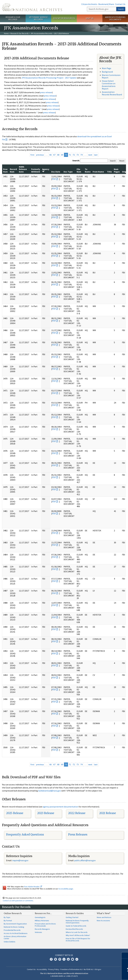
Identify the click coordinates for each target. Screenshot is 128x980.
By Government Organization (15, 924)
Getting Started (72, 917)
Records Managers (42, 929)
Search (121, 9)
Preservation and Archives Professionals (45, 925)
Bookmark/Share (106, 4)
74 (81, 155)
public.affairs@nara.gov (85, 860)
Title (109, 172)
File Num (79, 170)
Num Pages (117, 170)
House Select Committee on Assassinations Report (109, 85)
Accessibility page (66, 889)
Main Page (107, 68)
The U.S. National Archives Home (32, 7)
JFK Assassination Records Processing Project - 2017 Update (49, 78)
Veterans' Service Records (38, 18)
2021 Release (108, 813)
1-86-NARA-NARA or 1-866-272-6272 (64, 976)
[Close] (125, 955)
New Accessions (103, 921)
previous (40, 155)
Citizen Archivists (89, 4)
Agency (46, 170)
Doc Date (56, 172)
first (32, 155)
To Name (88, 170)
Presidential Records (12, 930)
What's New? (104, 913)
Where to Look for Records (77, 932)
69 (62, 155)
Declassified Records (74, 929)
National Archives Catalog (14, 927)
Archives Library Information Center (15, 937)
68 (58, 155)
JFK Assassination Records (41, 33)
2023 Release (46, 813)
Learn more (104, 975)
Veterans (38, 932)
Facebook (51, 959)
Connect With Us (64, 955)
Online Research (13, 913)
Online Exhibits (10, 942)
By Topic (7, 917)
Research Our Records (13, 18)
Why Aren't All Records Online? (78, 935)
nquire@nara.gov (21, 860)
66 (51, 155)
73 (78, 155)
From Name (98, 172)
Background (107, 72)
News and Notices (104, 917)
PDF (54, 179)
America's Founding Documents (115, 18)
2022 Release (77, 813)
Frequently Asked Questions (25, 834)
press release (46, 92)
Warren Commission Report (111, 76)
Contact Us (120, 4)
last (96, 155)
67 (54, 155)
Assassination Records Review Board (112, 93)
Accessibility (42, 969)
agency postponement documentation (61, 807)
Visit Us (90, 18)
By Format (8, 921)
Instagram (60, 959)
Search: (76, 160)
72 (74, 155)
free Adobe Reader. (33, 887)
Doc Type (68, 172)
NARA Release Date (23, 169)
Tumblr (64, 959)
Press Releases (78, 834)
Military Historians (42, 921)
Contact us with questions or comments (18, 901)
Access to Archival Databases (16, 933)
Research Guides (75, 913)
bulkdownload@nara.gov (50, 791)
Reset (122, 161)
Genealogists (40, 917)
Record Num (13, 170)
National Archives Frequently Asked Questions (77, 922)
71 (70, 155)
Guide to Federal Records (76, 926)
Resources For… (43, 913)
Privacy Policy (54, 969)
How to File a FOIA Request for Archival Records (78, 940)
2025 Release (15, 813)
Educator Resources (64, 18)
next (90, 155)
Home (6, 33)
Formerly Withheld (36, 170)
